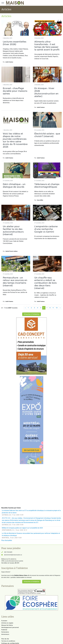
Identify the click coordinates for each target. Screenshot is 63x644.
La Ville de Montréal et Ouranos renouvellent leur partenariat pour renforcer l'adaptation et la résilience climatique (31, 534)
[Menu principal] (3, 3)
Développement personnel (10, 627)
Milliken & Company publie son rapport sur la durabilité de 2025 (22, 528)
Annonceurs (5, 634)
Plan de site (5, 639)
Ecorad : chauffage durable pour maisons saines (15, 91)
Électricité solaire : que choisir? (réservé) (47, 135)
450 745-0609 (8, 552)
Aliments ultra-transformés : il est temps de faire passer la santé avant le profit (47, 46)
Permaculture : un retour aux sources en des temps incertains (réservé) (15, 282)
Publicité (4, 630)
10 (57, 308)
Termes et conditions (8, 641)
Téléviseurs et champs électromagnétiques (47, 186)
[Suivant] (60, 308)
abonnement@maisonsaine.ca (13, 555)
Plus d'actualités (7, 540)
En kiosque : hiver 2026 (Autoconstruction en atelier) (46, 92)
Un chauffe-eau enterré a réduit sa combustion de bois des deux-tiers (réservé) (45, 283)
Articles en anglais (7, 623)
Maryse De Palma (7, 625)
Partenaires (5, 632)
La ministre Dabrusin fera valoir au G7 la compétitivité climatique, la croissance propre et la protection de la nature (31, 512)
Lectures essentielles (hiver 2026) (15, 43)
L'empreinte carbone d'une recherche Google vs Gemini (46, 229)
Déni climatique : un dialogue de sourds (14, 186)
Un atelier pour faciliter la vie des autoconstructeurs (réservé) (13, 230)
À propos (4, 621)
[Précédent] (25, 308)
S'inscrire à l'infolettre (32, 314)
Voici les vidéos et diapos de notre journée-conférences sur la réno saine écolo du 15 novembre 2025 (15, 140)
